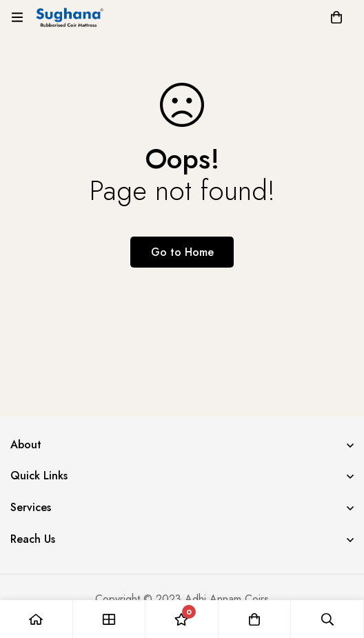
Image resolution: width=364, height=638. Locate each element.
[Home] (37, 619)
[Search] (327, 619)
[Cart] (336, 17)
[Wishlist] (182, 619)
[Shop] (110, 619)
